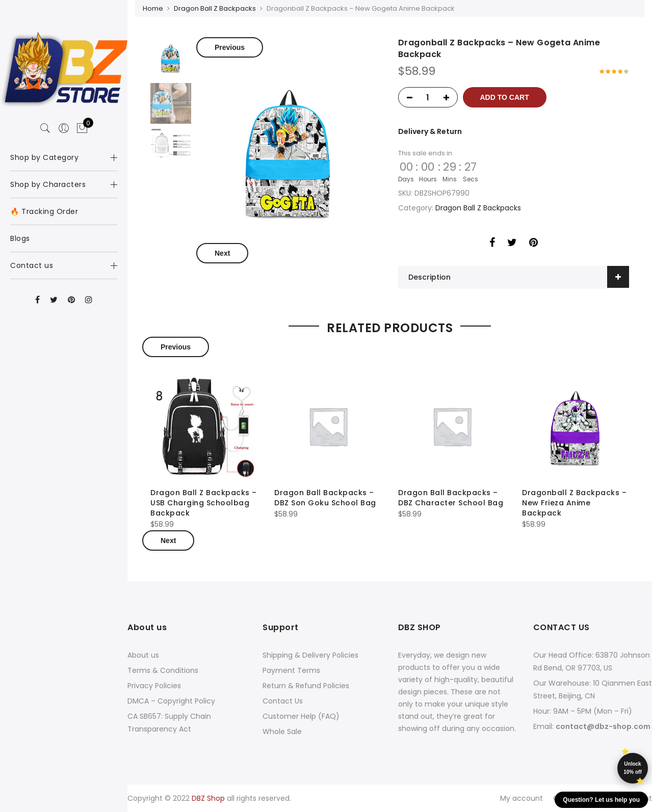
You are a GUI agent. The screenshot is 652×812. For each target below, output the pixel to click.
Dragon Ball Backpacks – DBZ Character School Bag (451, 498)
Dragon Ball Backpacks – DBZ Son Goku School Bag (325, 498)
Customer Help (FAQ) (301, 716)
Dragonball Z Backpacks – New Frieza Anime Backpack (574, 503)
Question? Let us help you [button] (601, 800)
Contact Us (283, 701)
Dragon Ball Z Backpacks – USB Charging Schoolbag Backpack (204, 503)
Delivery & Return (430, 131)
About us (143, 655)
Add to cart (505, 97)
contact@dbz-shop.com (603, 726)
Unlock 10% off (633, 768)
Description (429, 277)
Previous (230, 47)
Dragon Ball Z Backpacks (215, 8)
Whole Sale (282, 732)
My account (521, 798)
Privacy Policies (154, 686)
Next (222, 253)
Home (153, 8)
